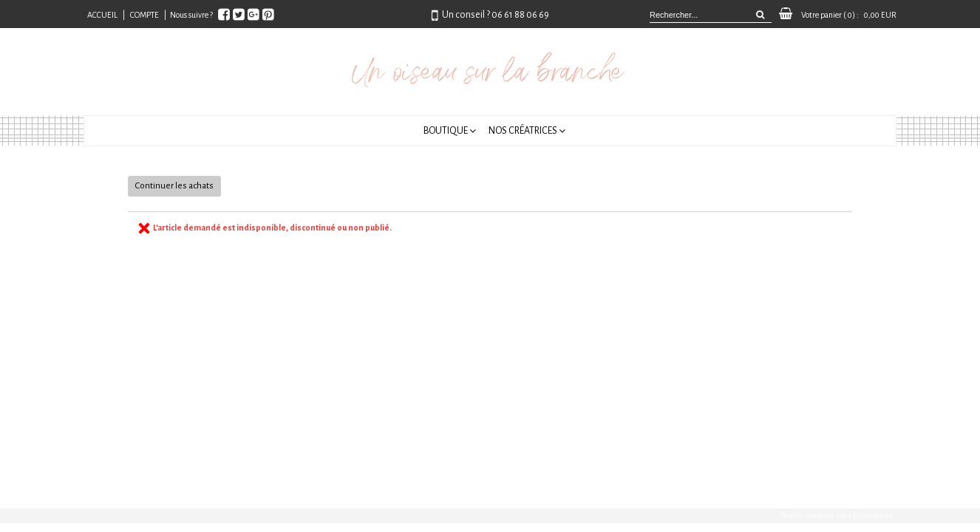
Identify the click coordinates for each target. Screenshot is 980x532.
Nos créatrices (523, 131)
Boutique (446, 131)
